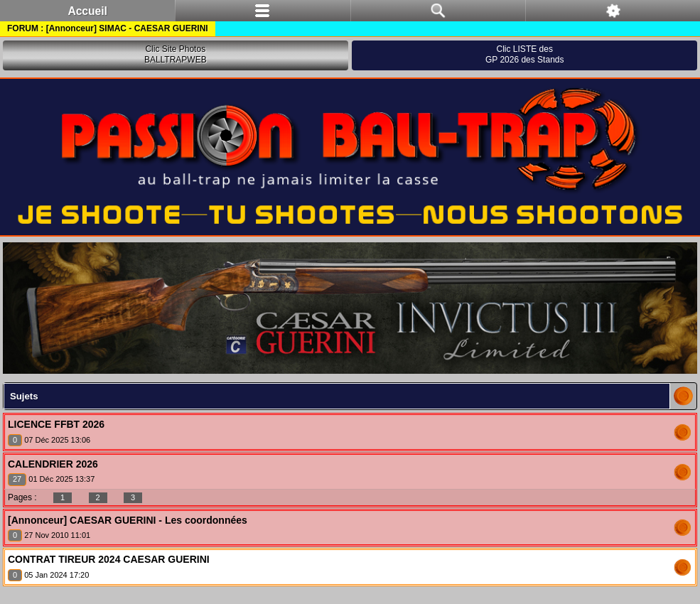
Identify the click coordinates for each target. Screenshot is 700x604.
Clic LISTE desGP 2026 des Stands (525, 55)
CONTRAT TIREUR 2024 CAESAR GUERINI (109, 559)
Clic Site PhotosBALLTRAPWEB (176, 55)
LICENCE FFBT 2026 (56, 424)
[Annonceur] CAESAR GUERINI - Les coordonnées (128, 520)
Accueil (87, 11)
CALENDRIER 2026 (53, 464)
